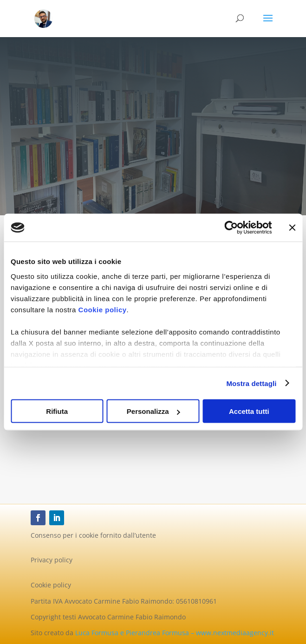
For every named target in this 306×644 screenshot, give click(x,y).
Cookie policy (103, 309)
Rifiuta (57, 411)
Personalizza (153, 411)
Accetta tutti (249, 411)
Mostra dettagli (251, 383)
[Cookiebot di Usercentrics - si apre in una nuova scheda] (231, 228)
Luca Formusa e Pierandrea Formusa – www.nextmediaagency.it (175, 633)
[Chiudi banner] (292, 228)
